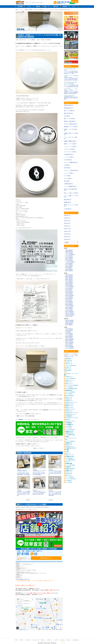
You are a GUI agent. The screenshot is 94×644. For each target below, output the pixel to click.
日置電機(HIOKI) (68, 443)
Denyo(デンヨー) (69, 397)
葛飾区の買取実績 (69, 284)
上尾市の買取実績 (69, 266)
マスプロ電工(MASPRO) (70, 460)
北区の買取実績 (69, 290)
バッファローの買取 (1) (69, 157)
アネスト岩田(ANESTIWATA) (71, 389)
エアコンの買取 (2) (68, 178)
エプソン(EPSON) (69, 387)
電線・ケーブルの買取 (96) (69, 119)
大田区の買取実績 (69, 285)
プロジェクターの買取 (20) (69, 149)
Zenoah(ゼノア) (68, 362)
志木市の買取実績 (69, 258)
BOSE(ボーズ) (68, 367)
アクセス (29, 7)
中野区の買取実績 (69, 303)
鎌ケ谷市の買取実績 (69, 347)
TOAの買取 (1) (67, 165)
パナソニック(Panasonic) (70, 479)
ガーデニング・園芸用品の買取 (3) (71, 170)
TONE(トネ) (68, 419)
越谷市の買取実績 (69, 271)
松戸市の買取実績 (69, 331)
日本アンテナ (68, 453)
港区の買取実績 (69, 300)
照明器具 (31, 10)
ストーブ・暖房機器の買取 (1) (70, 186)
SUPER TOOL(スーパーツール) (72, 413)
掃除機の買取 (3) (67, 202)
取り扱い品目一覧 (37, 639)
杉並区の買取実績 (69, 291)
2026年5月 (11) (67, 215)
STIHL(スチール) (69, 364)
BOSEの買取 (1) (67, 168)
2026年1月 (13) (67, 226)
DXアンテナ (68, 462)
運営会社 (65, 639)
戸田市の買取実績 (69, 253)
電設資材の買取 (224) (68, 108)
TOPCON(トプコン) (69, 446)
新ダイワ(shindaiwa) (69, 395)
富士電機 (67, 450)
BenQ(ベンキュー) (69, 384)
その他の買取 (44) (68, 209)
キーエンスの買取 (69, 90)
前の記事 (28, 500)
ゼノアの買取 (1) (67, 176)
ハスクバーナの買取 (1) (69, 173)
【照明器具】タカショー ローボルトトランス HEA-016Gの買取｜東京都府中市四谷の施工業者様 (55, 465)
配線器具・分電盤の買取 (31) (70, 121)
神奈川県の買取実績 (69, 320)
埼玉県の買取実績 (69, 250)
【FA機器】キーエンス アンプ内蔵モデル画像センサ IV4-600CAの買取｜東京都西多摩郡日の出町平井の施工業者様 (71, 92)
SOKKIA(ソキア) (69, 445)
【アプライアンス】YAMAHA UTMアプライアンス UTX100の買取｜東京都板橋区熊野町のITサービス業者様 (71, 72)
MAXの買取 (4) (67, 116)
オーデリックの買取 (72, 76)
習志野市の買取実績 (69, 339)
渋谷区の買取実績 (69, 293)
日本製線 (67, 436)
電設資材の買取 (71, 96)
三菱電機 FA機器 (69, 463)
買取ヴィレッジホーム (20, 10)
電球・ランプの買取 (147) (69, 111)
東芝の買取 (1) (67, 181)
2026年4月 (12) (67, 218)
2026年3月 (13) (67, 221)
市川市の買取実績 (69, 335)
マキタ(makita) (68, 480)
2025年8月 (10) (67, 239)
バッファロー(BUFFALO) (70, 378)
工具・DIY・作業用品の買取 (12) (71, 124)
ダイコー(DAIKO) (69, 394)
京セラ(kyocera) (68, 360)
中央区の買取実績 (69, 307)
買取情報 (26, 10)
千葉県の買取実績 (69, 329)
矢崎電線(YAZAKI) (69, 470)
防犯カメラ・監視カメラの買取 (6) (71, 193)
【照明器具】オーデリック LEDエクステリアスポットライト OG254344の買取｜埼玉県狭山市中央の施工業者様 (39, 465)
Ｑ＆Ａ (74, 7)
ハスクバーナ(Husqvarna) (70, 365)
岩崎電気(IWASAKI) (69, 431)
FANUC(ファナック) (69, 455)
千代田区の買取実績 (69, 306)
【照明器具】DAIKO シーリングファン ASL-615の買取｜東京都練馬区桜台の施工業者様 (39, 485)
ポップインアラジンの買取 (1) (70, 152)
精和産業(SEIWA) (69, 390)
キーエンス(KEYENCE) (70, 465)
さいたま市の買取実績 (70, 255)
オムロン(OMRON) (69, 458)
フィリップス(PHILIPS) (70, 430)
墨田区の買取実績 (69, 309)
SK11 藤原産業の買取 (72, 82)
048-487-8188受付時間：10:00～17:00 (62, 3)
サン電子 (67, 451)
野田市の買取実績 (69, 345)
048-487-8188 (29, 554)
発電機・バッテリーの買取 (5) (70, 144)
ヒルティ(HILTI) (68, 428)
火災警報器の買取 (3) (68, 184)
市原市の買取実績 (69, 338)
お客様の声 (65, 7)
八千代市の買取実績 (69, 348)
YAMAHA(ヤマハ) (69, 377)
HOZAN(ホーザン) (69, 411)
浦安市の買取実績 (69, 341)
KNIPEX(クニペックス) (70, 409)
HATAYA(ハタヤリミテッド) (71, 402)
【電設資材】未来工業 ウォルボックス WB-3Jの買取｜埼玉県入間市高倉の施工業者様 (71, 98)
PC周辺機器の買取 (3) (68, 154)
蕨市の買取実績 (69, 268)
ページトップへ (77, 641)
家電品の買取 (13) (68, 200)
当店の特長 (20, 7)
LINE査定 (75, 4)
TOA (66, 372)
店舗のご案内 (30, 639)
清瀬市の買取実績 (69, 316)
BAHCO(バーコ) (68, 472)
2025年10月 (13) (67, 234)
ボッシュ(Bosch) (69, 482)
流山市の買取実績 (69, 344)
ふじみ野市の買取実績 (70, 262)
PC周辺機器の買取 (72, 69)
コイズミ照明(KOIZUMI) (70, 435)
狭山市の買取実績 (69, 265)
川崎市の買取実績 (69, 323)
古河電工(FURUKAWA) (70, 469)
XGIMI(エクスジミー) (69, 380)
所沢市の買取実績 (69, 260)
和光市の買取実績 (69, 256)
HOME (20, 639)
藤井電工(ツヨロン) (69, 406)
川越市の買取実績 (69, 269)
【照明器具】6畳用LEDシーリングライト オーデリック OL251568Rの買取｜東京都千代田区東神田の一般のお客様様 (23, 465)
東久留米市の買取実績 (70, 315)
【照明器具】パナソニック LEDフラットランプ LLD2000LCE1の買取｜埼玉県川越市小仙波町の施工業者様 (55, 486)
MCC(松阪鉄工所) (69, 416)
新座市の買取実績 (69, 259)
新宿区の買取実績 (69, 279)
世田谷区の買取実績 (69, 296)
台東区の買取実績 (69, 294)
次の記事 (50, 500)
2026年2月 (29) (67, 223)
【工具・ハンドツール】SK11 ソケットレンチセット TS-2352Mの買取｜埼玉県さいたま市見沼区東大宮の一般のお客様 (71, 86)
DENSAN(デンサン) (69, 404)
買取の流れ (56, 7)
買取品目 (38, 7)
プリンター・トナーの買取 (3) (70, 147)
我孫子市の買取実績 (69, 342)
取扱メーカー (47, 7)
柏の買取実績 (68, 332)
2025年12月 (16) (67, 229)
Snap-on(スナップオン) (70, 421)
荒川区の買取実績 (69, 288)
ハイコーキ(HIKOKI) (69, 477)
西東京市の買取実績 (69, 313)
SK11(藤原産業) (68, 423)
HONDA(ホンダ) (68, 399)
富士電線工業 (68, 467)
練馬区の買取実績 (69, 276)
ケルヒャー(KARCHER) (70, 392)
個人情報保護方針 (71, 639)
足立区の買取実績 (69, 297)
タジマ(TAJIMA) (68, 426)
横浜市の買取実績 (69, 325)
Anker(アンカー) (69, 382)
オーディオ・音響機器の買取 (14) (71, 162)
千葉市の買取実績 (69, 333)
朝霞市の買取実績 (69, 252)
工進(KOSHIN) (68, 359)
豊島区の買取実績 (69, 304)
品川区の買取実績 (69, 281)
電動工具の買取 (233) (68, 113)
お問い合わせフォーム (53, 554)
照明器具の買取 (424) (68, 105)
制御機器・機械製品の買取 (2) (70, 141)
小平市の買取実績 (69, 310)
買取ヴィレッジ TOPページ (39, 448)
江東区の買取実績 (69, 282)
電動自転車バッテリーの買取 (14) (71, 127)
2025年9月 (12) (67, 237)
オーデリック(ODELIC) (70, 441)
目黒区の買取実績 (69, 298)
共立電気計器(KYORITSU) (70, 448)
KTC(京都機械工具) (69, 424)
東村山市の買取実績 (69, 312)
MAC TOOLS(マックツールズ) (71, 418)
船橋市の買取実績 (69, 336)
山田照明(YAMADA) (69, 433)
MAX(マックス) (68, 475)
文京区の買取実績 (69, 301)
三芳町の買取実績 (69, 263)
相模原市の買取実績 (69, 322)
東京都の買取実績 (69, 275)
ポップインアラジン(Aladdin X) (72, 385)
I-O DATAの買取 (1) (68, 160)
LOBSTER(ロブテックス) (70, 414)
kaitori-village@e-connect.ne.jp (23, 578)
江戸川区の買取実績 (69, 287)
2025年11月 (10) (67, 231)
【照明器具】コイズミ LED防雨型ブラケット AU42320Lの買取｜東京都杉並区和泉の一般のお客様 (23, 486)
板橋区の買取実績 (69, 278)
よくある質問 (54, 639)
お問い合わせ (75, 1)
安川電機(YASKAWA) (69, 457)
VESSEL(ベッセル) (69, 407)
